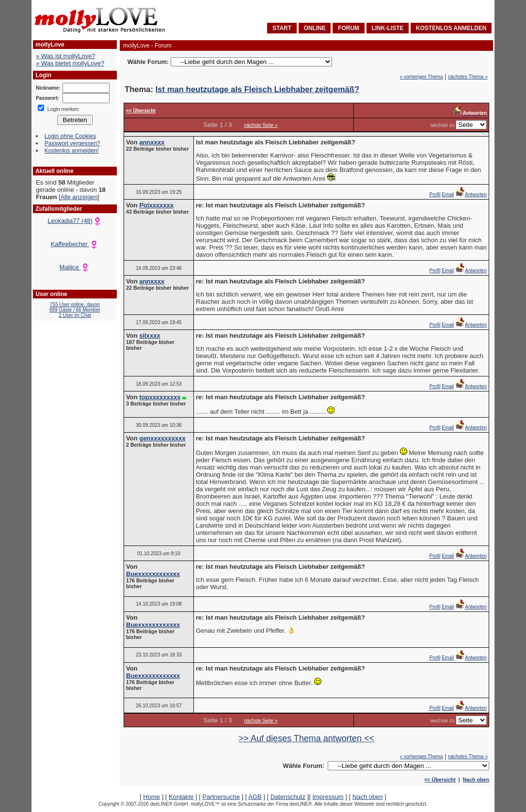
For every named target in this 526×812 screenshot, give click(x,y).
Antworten (471, 195)
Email (448, 195)
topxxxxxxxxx (160, 397)
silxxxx (150, 336)
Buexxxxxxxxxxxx (153, 574)
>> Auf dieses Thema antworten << (306, 738)
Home (151, 797)
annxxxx (152, 142)
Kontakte (181, 797)
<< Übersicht (440, 780)
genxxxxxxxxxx (162, 438)
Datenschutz (288, 797)
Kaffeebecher (75, 244)
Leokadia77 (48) (75, 221)
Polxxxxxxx (156, 205)
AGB (255, 797)
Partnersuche (221, 797)
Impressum (328, 797)
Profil (435, 195)
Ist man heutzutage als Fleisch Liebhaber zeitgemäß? (257, 89)
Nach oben (476, 780)
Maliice (75, 267)
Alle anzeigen (79, 197)
